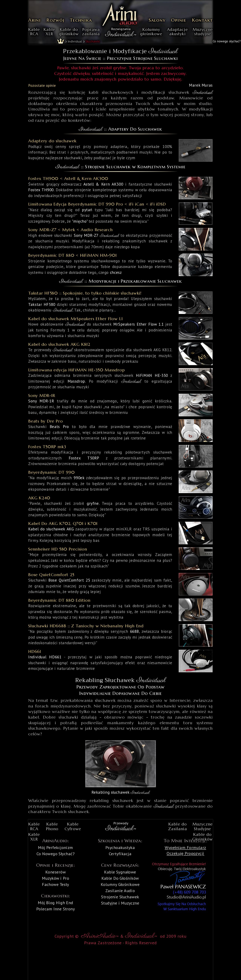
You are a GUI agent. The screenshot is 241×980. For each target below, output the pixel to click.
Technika (81, 20)
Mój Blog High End (55, 903)
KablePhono (52, 827)
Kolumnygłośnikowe (151, 32)
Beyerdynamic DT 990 (51, 472)
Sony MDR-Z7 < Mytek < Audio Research (71, 230)
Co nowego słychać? (227, 41)
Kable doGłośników (202, 837)
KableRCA (34, 32)
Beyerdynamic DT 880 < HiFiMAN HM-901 (72, 255)
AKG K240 (39, 498)
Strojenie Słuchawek (120, 897)
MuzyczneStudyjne (203, 827)
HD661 (35, 651)
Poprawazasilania (91, 32)
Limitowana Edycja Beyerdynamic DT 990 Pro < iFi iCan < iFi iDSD (97, 204)
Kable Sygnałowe (120, 872)
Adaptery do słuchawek (52, 141)
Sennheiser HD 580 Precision (58, 549)
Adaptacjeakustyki (177, 32)
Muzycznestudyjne (203, 32)
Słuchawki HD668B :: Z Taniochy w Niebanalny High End (86, 626)
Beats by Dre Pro (45, 421)
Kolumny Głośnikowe (120, 884)
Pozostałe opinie (42, 85)
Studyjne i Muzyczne (120, 903)
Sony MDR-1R (42, 396)
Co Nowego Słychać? (56, 854)
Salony (157, 20)
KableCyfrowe (73, 827)
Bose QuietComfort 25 (51, 575)
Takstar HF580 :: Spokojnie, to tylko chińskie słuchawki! (85, 293)
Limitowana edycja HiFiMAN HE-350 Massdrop (77, 370)
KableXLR (49, 32)
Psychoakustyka (120, 848)
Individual (75, 41)
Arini (35, 20)
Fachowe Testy (56, 884)
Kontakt (202, 20)
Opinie (179, 20)
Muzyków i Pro (56, 878)
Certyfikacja (120, 854)
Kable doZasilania (177, 827)
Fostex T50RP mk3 (47, 447)
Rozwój (55, 20)
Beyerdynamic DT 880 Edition (59, 600)
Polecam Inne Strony (56, 909)
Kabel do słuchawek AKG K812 (59, 344)
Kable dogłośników (69, 32)
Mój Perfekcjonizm (55, 848)
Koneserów (56, 872)
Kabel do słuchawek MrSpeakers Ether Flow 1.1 (76, 319)
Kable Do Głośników (120, 878)
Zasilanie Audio (120, 891)
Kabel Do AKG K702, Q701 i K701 (63, 524)
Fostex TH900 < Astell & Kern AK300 (68, 179)
